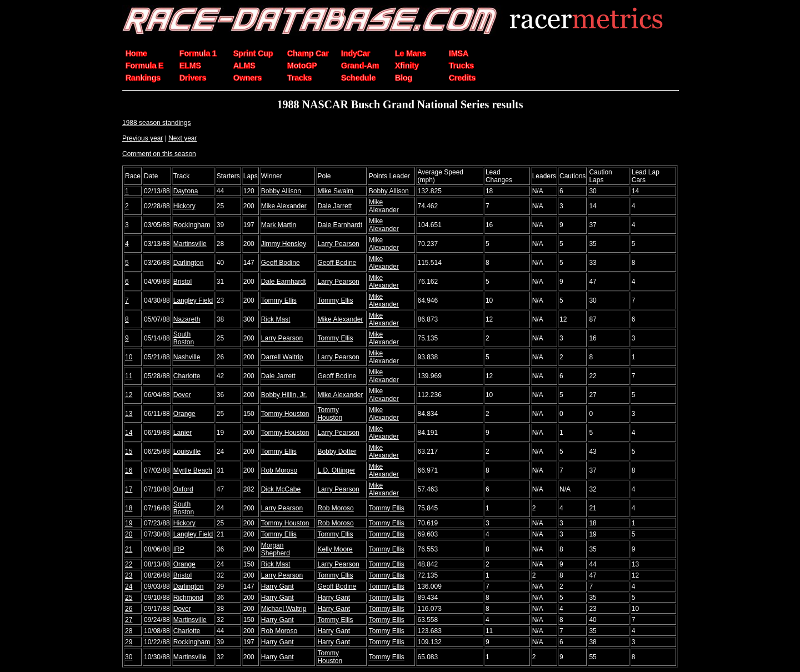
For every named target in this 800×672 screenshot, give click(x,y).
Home (136, 53)
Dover (182, 395)
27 (129, 620)
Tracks (299, 78)
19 (129, 523)
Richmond (188, 598)
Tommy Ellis (279, 300)
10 (129, 357)
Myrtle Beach (193, 470)
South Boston (184, 338)
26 (129, 609)
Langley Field (193, 300)
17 (129, 489)
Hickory (184, 206)
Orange (184, 414)
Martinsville (190, 244)
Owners (247, 78)
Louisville (187, 452)
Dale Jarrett (334, 206)
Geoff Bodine (281, 263)
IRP (179, 549)
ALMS (244, 66)
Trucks (461, 66)
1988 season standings (156, 123)
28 (129, 631)
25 (129, 598)
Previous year (142, 138)
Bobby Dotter (337, 452)
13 (129, 414)
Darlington (189, 263)
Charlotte (187, 376)
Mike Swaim (335, 191)
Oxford (183, 489)
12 (129, 395)
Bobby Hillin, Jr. (284, 395)
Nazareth (187, 319)
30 (129, 657)
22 (129, 564)
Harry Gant (277, 586)
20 (129, 534)
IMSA (459, 53)
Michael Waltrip (284, 609)
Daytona (186, 191)
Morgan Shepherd (276, 549)
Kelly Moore (335, 549)
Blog (404, 78)
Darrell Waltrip (282, 357)
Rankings (143, 78)
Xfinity (407, 66)
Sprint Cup (253, 53)
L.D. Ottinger (336, 470)
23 (129, 575)
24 (129, 586)
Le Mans (411, 53)
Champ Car (308, 53)
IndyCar (356, 53)
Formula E (144, 66)
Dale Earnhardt (340, 225)
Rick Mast (276, 319)
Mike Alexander (284, 206)
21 (129, 549)
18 (129, 508)
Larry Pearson (338, 244)
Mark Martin (279, 225)
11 (129, 376)
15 (129, 452)
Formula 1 (198, 53)
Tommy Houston (285, 414)
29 (129, 642)
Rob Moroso (279, 470)
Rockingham (192, 225)
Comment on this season (159, 154)
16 (129, 470)
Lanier (182, 433)
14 (129, 433)
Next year (182, 138)
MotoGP (302, 66)
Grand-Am (360, 66)
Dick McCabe (281, 489)
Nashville (187, 357)
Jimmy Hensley (284, 244)
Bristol (182, 282)
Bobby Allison (281, 191)
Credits (462, 78)
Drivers (193, 78)
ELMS (190, 66)
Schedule (358, 78)
